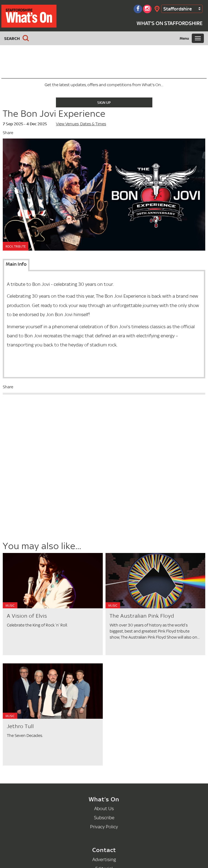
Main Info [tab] (16, 264)
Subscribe (104, 817)
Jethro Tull (20, 726)
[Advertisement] (47, 500)
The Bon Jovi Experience (54, 113)
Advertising (104, 859)
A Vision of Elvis (27, 616)
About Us (104, 808)
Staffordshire (178, 9)
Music (10, 606)
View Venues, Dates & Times (81, 124)
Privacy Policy (104, 827)
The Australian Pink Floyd (142, 616)
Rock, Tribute (16, 246)
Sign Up (104, 102)
